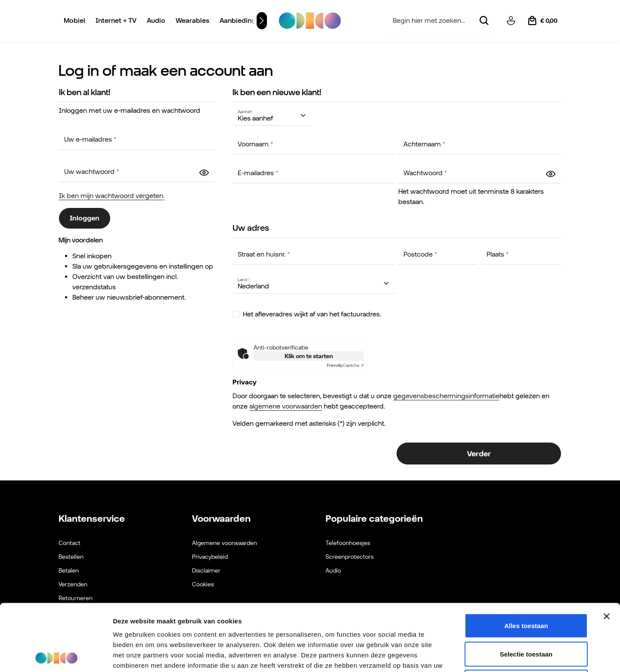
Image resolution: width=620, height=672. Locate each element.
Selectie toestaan (526, 587)
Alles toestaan (526, 559)
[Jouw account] (511, 21)
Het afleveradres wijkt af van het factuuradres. (312, 314)
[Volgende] (262, 21)
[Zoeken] (484, 21)
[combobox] (431, 21)
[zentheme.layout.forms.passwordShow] (204, 172)
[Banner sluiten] (607, 550)
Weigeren (526, 615)
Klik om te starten (309, 356)
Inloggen (85, 218)
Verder (479, 454)
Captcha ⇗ (345, 365)
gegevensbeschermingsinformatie (446, 396)
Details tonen (465, 655)
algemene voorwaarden (286, 406)
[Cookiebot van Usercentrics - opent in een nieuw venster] (56, 655)
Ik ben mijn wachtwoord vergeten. (112, 196)
